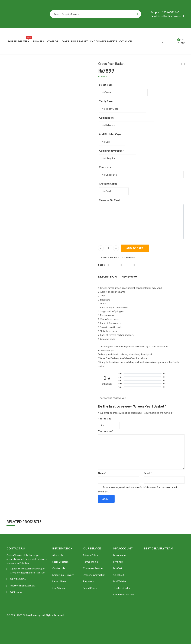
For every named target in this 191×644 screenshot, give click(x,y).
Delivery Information (94, 575)
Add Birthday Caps (110, 134)
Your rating (105, 418)
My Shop (118, 562)
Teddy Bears (106, 101)
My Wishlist (120, 581)
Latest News (59, 581)
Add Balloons (107, 118)
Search (137, 14)
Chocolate (105, 167)
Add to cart (135, 248)
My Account (120, 555)
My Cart (118, 568)
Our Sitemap (59, 588)
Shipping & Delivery (63, 575)
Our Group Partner (124, 594)
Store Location (60, 562)
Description (107, 276)
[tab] (107, 276)
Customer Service (93, 568)
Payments (88, 581)
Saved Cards (90, 588)
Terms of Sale (90, 562)
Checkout (119, 575)
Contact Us (59, 568)
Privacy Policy (90, 555)
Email (148, 473)
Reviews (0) (130, 276)
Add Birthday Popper (111, 151)
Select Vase (106, 85)
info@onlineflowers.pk (22, 585)
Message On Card (109, 200)
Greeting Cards (108, 184)
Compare (130, 257)
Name (102, 473)
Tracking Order (122, 588)
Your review (106, 431)
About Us (58, 555)
